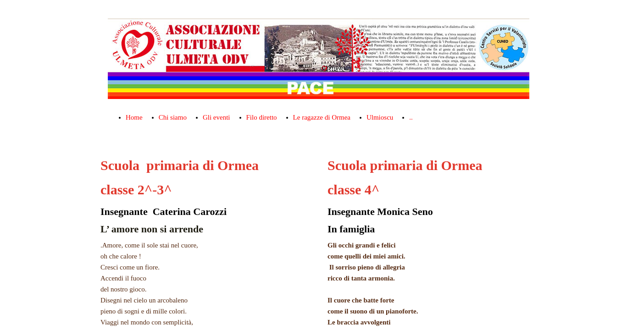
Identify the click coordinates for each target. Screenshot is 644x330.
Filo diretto (262, 117)
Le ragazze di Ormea (322, 117)
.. (411, 117)
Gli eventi (217, 117)
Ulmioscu (380, 117)
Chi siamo (173, 117)
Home (134, 117)
